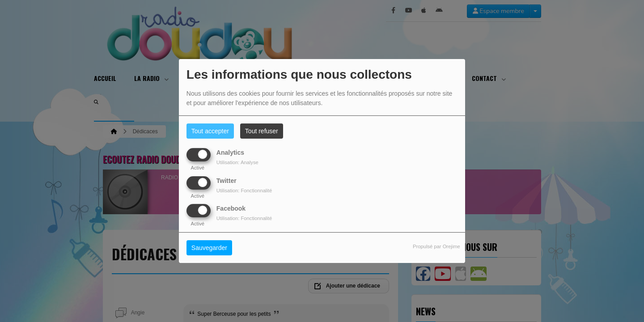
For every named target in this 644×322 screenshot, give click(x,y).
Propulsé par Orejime (436, 246)
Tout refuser (262, 131)
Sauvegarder (209, 248)
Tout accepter (210, 131)
